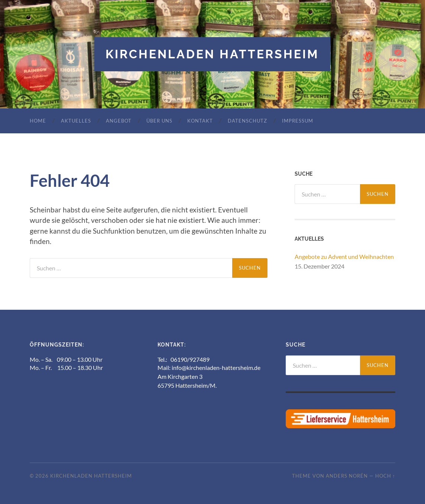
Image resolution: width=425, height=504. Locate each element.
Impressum (298, 121)
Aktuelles (76, 121)
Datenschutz (247, 121)
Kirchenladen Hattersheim (212, 54)
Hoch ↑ (385, 476)
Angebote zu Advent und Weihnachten (344, 256)
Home (38, 121)
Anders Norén (347, 476)
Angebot (119, 121)
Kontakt (200, 121)
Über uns (159, 121)
